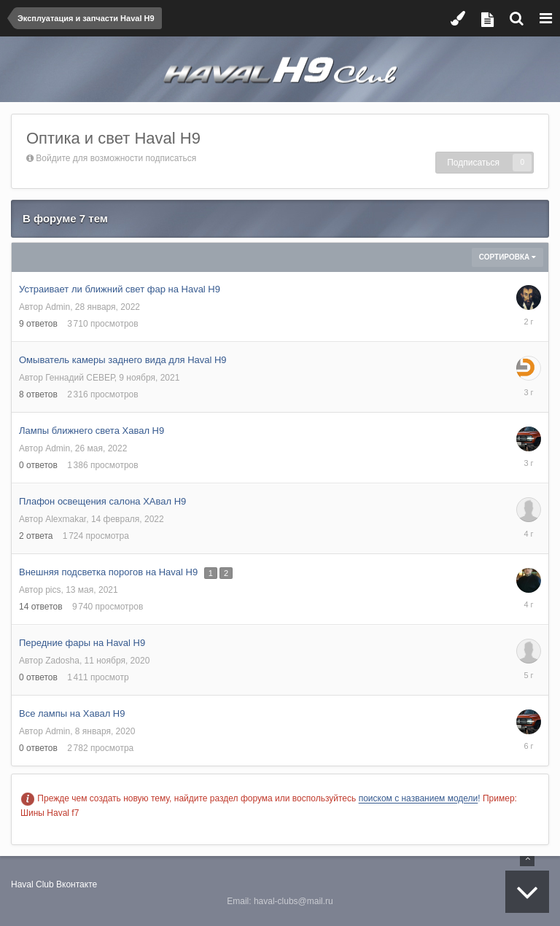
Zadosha (62, 661)
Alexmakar (66, 519)
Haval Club (32, 884)
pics (53, 590)
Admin (58, 307)
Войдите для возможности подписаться (116, 158)
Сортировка (507, 257)
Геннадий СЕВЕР (79, 378)
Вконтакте (77, 884)
